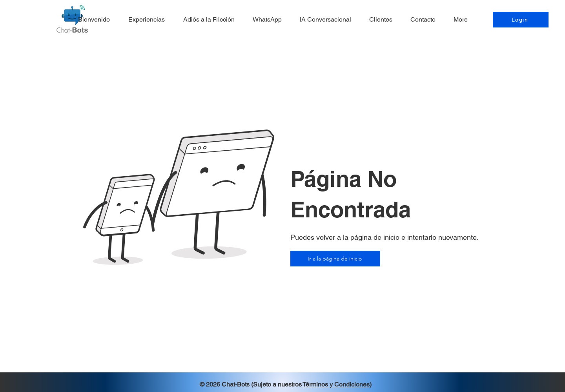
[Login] (521, 20)
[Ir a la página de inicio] (335, 259)
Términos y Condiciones (336, 384)
